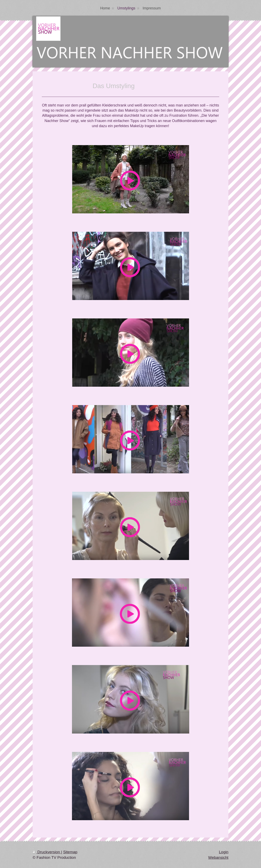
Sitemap (70, 852)
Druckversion (47, 852)
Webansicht (218, 857)
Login (224, 852)
